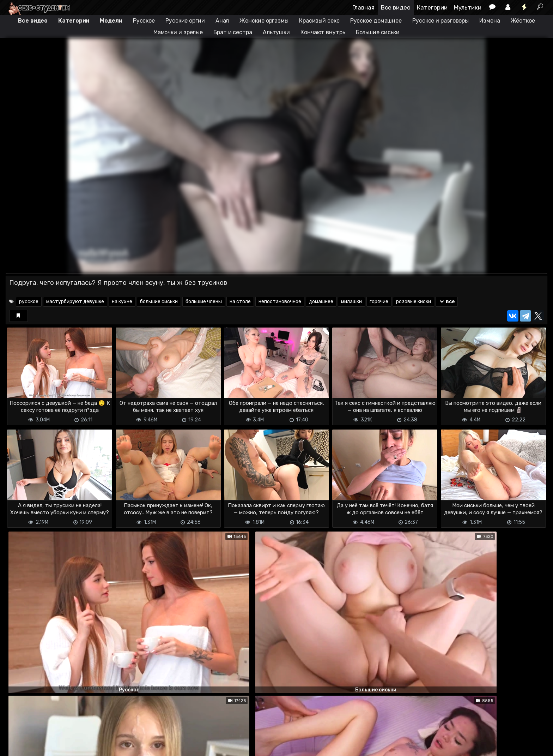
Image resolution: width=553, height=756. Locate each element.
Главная (363, 7)
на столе (240, 302)
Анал (222, 21)
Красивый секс (319, 21)
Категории (432, 7)
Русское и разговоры (440, 21)
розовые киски (414, 302)
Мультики (468, 7)
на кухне (122, 302)
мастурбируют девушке (75, 302)
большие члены (204, 302)
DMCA (17, 746)
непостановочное (280, 302)
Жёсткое (523, 21)
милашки (351, 302)
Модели (111, 21)
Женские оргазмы (264, 21)
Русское (144, 21)
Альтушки (276, 32)
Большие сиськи (378, 32)
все (447, 302)
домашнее (321, 302)
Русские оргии (185, 21)
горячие (379, 302)
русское (29, 302)
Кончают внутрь (323, 32)
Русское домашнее (376, 21)
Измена (490, 21)
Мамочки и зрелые (178, 32)
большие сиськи (159, 302)
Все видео (396, 7)
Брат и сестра (233, 32)
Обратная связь (79, 746)
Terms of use (42, 746)
